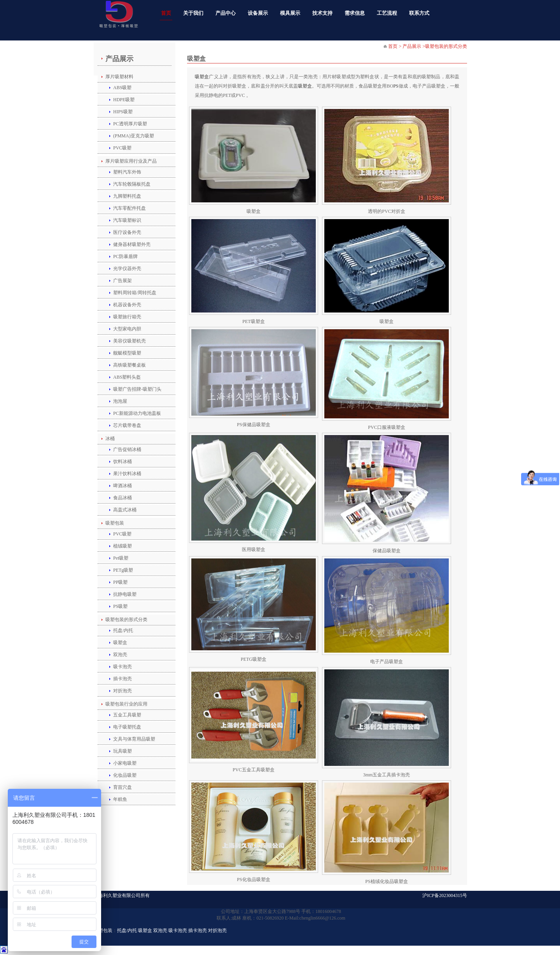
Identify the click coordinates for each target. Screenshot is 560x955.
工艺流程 (387, 13)
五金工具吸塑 (127, 715)
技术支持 (322, 13)
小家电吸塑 (125, 763)
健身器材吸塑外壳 (132, 244)
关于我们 (193, 13)
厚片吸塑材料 (119, 77)
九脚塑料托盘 (127, 196)
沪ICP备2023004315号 (445, 895)
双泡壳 (120, 655)
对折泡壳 (122, 691)
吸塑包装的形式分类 (126, 620)
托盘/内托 (123, 630)
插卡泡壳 (122, 679)
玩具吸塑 (122, 751)
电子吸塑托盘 (127, 727)
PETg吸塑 (123, 570)
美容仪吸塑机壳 (129, 341)
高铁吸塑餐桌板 (129, 365)
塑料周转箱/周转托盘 (135, 293)
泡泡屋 (120, 401)
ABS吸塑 (122, 88)
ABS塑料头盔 (127, 377)
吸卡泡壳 (122, 667)
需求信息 (355, 13)
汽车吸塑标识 (127, 220)
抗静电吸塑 (125, 594)
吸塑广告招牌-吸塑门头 (137, 389)
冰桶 (110, 439)
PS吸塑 (120, 606)
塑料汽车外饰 (127, 172)
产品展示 (119, 59)
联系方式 (419, 13)
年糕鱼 (120, 799)
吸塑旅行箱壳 (127, 317)
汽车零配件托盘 (129, 208)
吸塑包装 (115, 523)
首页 (166, 13)
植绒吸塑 (122, 546)
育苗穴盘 (122, 787)
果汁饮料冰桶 (127, 474)
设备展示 (258, 13)
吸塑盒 (120, 643)
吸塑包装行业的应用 (126, 704)
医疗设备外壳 (127, 232)
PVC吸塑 (122, 148)
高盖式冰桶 (125, 510)
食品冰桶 (122, 498)
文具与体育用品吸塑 (134, 739)
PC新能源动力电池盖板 (137, 413)
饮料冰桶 (122, 462)
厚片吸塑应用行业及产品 (131, 161)
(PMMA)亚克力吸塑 (134, 136)
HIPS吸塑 (123, 112)
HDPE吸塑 (124, 100)
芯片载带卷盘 (127, 425)
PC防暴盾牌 (125, 256)
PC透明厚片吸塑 (130, 124)
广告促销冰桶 (127, 449)
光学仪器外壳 (127, 269)
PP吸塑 (120, 582)
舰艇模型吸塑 (127, 353)
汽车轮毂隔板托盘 (132, 184)
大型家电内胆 (127, 329)
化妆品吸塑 (125, 775)
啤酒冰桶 (122, 486)
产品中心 (226, 13)
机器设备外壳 (127, 305)
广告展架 (122, 281)
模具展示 (290, 13)
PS (396, 86)
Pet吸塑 (121, 558)
